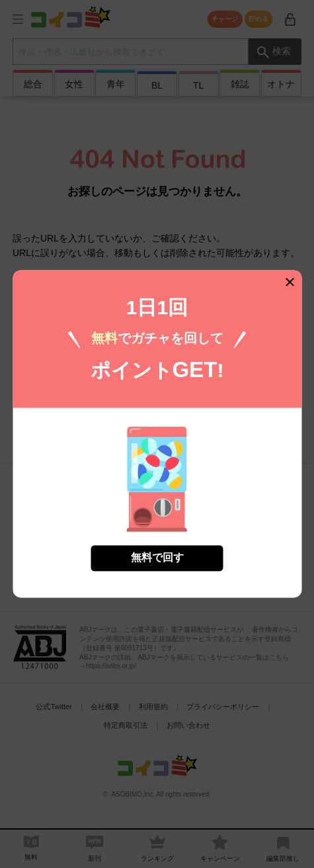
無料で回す (157, 555)
